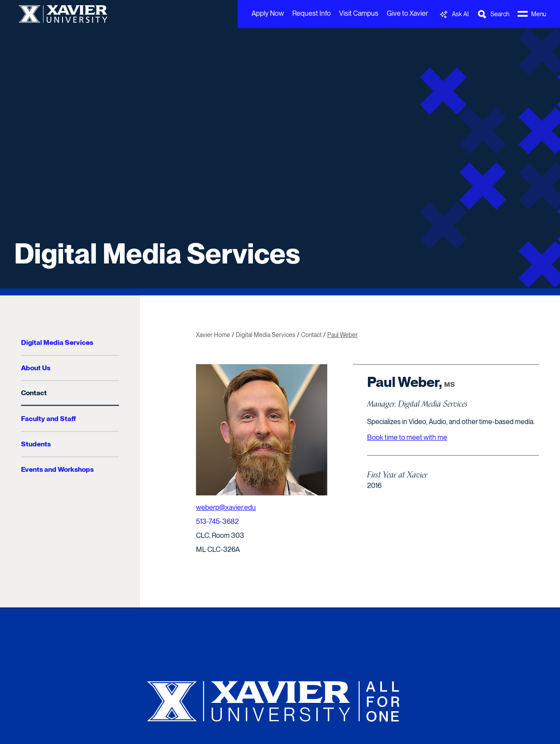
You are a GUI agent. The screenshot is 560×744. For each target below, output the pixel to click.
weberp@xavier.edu (226, 507)
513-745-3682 (217, 521)
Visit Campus (359, 13)
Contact (34, 393)
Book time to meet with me (407, 437)
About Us (36, 368)
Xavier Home (213, 335)
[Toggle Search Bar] (493, 14)
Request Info (311, 13)
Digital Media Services (157, 253)
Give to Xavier (407, 13)
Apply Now (268, 13)
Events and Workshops (57, 469)
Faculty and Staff (48, 419)
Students (36, 444)
